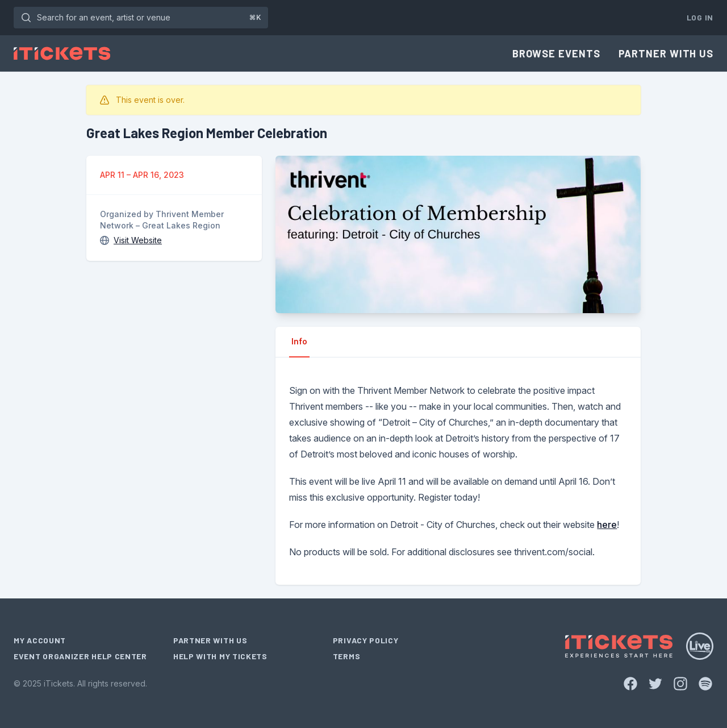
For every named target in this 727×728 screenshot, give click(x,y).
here (607, 525)
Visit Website (138, 240)
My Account (40, 640)
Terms (347, 656)
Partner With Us (666, 53)
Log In (700, 17)
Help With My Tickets (220, 656)
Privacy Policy (366, 640)
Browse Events (556, 53)
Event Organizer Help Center (80, 656)
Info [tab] (299, 341)
